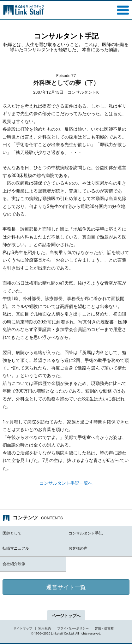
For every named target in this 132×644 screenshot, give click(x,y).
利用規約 (45, 628)
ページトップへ (66, 616)
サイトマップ (23, 628)
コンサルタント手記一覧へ (66, 483)
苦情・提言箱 (104, 628)
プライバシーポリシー (73, 628)
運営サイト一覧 (66, 587)
